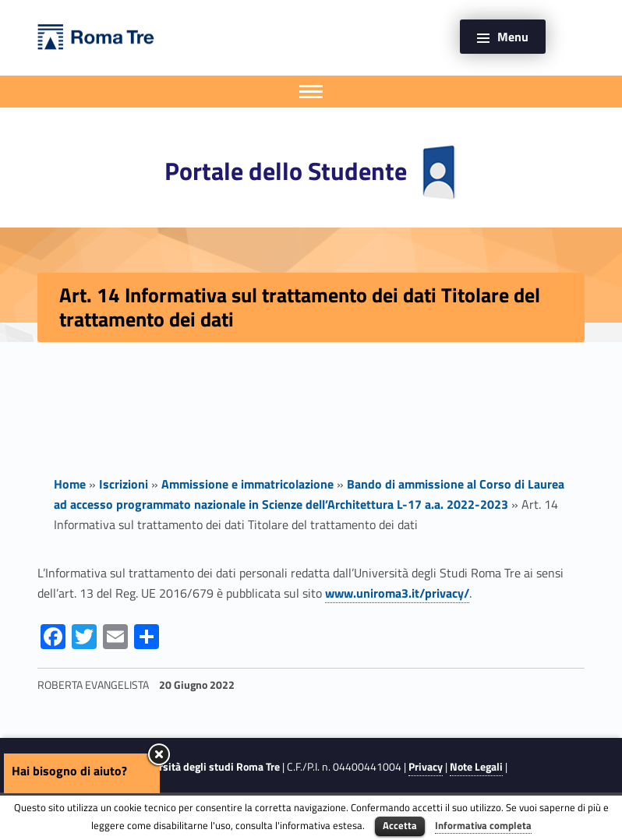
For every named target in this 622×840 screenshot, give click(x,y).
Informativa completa (483, 825)
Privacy (426, 767)
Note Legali (476, 767)
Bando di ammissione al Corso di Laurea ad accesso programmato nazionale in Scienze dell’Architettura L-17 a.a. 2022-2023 (309, 494)
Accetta (400, 825)
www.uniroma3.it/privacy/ (397, 593)
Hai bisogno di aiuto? (69, 771)
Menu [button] (513, 37)
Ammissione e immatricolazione (247, 484)
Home (70, 484)
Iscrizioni (124, 484)
